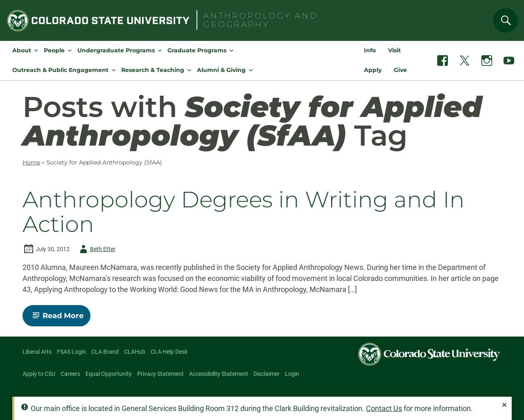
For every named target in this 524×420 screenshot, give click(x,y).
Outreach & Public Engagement (60, 70)
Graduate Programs (197, 50)
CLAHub (135, 352)
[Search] (506, 20)
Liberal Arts (37, 352)
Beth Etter (96, 249)
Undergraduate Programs (116, 50)
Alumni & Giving (221, 70)
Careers (70, 374)
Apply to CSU (39, 374)
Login (292, 374)
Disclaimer (267, 374)
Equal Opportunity (109, 374)
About (22, 50)
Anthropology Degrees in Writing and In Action (244, 212)
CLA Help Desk (169, 352)
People (54, 50)
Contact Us (384, 408)
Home (31, 162)
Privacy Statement (160, 374)
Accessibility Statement (219, 374)
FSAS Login (71, 352)
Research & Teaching (153, 70)
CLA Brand (105, 352)
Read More (60, 319)
